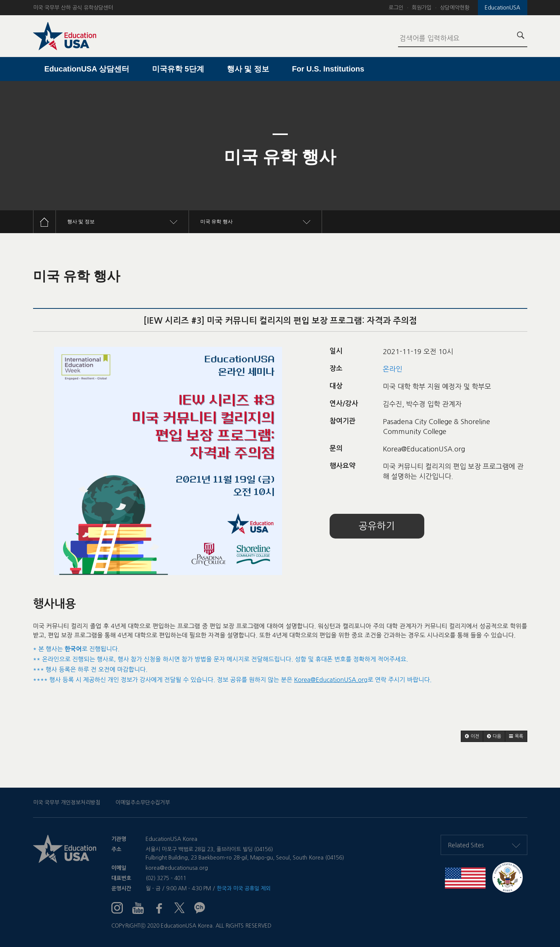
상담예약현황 (455, 8)
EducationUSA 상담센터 (87, 69)
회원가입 (422, 8)
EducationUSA (502, 8)
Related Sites (484, 845)
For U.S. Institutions (328, 69)
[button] (472, 736)
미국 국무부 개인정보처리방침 (67, 802)
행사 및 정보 (248, 69)
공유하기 (377, 526)
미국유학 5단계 (178, 69)
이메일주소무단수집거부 (143, 802)
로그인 (396, 8)
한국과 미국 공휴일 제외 (244, 888)
